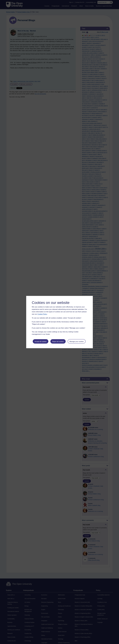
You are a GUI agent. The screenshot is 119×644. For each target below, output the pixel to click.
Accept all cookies (41, 342)
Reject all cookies (58, 342)
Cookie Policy (42, 314)
